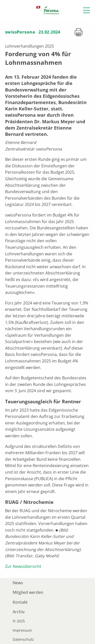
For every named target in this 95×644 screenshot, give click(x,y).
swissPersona (20, 32)
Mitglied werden (28, 592)
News (18, 583)
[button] (87, 10)
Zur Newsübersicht (23, 566)
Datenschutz (23, 639)
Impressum (22, 630)
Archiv (19, 612)
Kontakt (20, 602)
